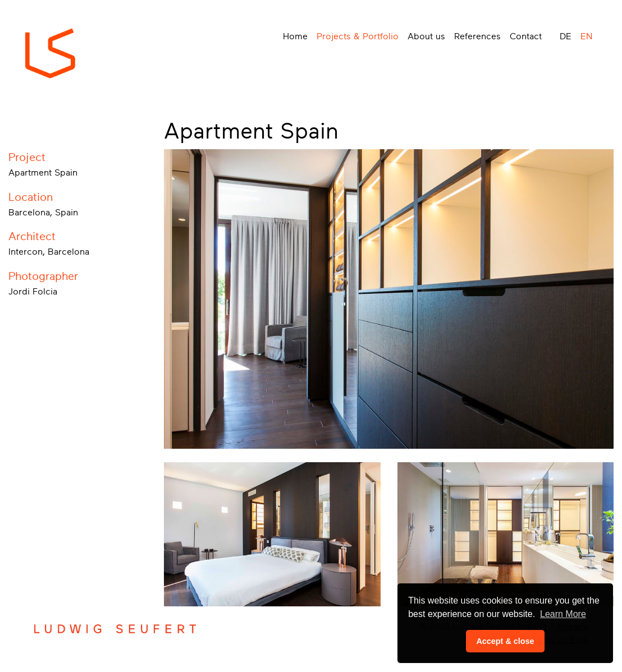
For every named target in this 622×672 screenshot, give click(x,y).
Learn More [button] (563, 614)
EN (586, 36)
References (477, 36)
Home (295, 36)
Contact (526, 36)
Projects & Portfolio (358, 36)
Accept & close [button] (505, 641)
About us (426, 36)
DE (566, 36)
